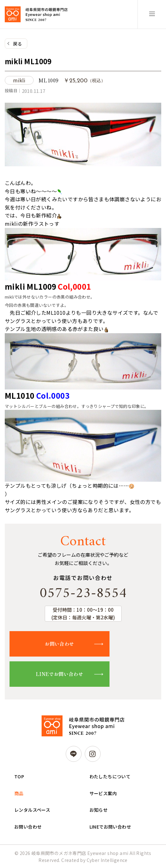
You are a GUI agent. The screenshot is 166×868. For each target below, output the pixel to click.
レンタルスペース (32, 810)
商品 (19, 793)
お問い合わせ (59, 644)
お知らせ (99, 810)
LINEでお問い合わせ (60, 674)
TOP (19, 776)
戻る (18, 44)
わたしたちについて (110, 776)
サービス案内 (103, 793)
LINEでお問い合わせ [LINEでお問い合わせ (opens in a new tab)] (110, 827)
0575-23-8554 (83, 594)
